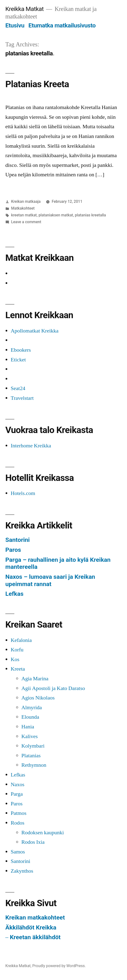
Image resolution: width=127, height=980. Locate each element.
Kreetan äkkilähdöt (35, 937)
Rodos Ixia (33, 842)
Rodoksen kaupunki (43, 833)
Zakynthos (22, 871)
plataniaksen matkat (56, 215)
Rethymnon (34, 765)
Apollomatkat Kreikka (35, 331)
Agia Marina (35, 679)
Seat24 (18, 388)
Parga (17, 794)
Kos (15, 659)
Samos (18, 852)
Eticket (18, 360)
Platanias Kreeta (37, 84)
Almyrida (32, 707)
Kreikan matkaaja (26, 201)
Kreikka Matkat (25, 9)
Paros (13, 550)
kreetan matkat (24, 215)
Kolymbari (33, 746)
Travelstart (22, 398)
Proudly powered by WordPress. (59, 966)
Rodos (17, 823)
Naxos (17, 784)
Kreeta (18, 669)
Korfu (17, 650)
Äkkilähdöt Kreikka (31, 927)
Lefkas (14, 594)
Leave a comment (26, 222)
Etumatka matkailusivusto (62, 25)
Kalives (30, 736)
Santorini (17, 540)
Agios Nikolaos (38, 698)
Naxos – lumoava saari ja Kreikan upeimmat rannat (50, 580)
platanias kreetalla (90, 215)
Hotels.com (23, 493)
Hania (28, 727)
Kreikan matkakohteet (35, 917)
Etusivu (15, 25)
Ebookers (21, 350)
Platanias (31, 756)
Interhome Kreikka (31, 446)
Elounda (30, 717)
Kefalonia (21, 640)
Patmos (19, 813)
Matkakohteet (23, 208)
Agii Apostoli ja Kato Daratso (53, 688)
